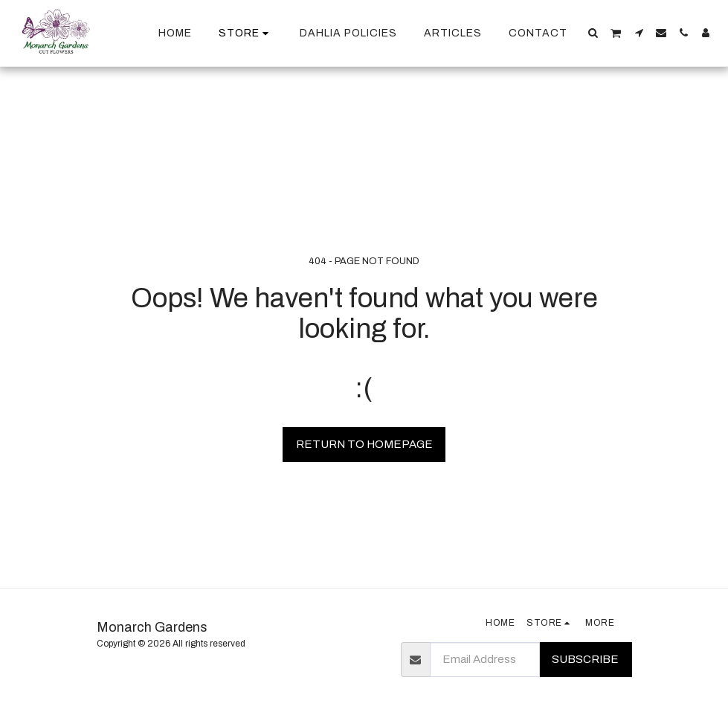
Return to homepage (364, 444)
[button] (593, 33)
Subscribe (585, 659)
